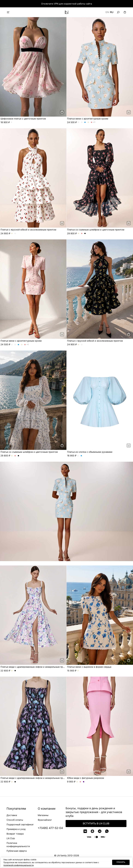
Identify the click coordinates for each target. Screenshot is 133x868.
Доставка (12, 815)
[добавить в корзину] (62, 112)
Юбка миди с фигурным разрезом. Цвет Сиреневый (84, 782)
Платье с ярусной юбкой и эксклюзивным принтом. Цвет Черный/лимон (15, 234)
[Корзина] (125, 12)
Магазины (43, 815)
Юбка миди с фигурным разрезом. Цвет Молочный (77, 782)
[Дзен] (92, 831)
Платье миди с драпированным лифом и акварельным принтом (35, 667)
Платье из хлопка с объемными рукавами (90, 452)
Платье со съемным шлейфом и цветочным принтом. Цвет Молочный (79, 234)
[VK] (85, 831)
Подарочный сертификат (20, 824)
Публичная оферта (17, 851)
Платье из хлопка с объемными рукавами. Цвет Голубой (81, 456)
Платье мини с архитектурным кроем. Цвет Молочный (88, 122)
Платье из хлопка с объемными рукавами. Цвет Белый (78, 456)
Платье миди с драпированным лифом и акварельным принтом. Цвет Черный (15, 671)
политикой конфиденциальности (18, 865)
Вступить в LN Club (96, 824)
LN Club (11, 838)
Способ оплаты (15, 820)
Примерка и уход (16, 829)
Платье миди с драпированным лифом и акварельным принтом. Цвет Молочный (12, 671)
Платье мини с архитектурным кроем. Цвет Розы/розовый (82, 122)
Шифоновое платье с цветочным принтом (23, 119)
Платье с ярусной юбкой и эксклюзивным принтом (28, 230)
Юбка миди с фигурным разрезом (86, 778)
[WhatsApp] (107, 831)
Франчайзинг (45, 820)
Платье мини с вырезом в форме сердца (89, 667)
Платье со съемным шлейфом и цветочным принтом (96, 230)
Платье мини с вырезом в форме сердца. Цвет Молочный (78, 671)
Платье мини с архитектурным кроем (88, 119)
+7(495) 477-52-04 (50, 828)
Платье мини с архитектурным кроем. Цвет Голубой (85, 122)
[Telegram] (100, 831)
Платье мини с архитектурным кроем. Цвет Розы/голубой (79, 122)
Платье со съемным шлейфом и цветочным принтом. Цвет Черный (85, 234)
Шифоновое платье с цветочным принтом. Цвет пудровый (12, 122)
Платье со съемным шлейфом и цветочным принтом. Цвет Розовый (82, 234)
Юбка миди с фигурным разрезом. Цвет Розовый (80, 782)
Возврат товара (15, 834)
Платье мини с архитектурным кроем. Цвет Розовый (92, 122)
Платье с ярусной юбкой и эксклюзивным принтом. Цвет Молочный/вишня (12, 234)
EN (107, 12)
